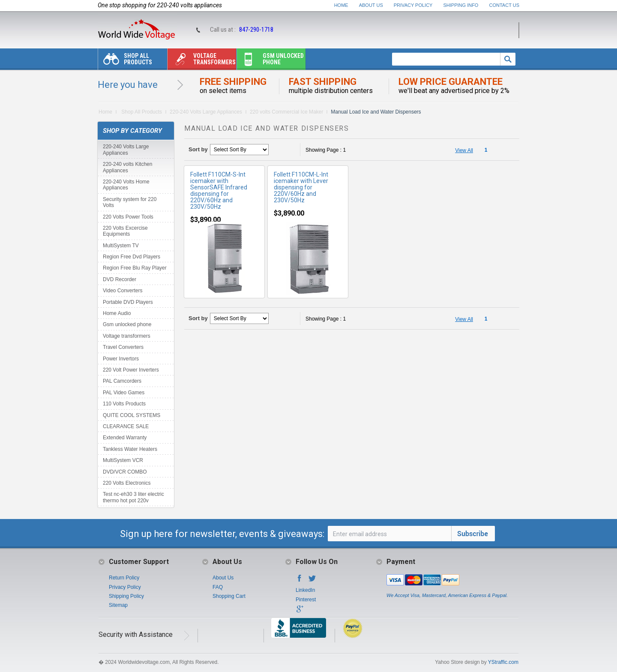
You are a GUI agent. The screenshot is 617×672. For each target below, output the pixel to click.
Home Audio (117, 313)
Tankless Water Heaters (130, 449)
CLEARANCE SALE (126, 426)
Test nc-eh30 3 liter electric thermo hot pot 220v (133, 497)
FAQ (218, 587)
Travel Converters (123, 347)
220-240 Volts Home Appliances (126, 185)
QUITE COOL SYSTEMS (132, 415)
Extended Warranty (125, 438)
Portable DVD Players (128, 302)
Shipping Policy (126, 596)
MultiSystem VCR (123, 460)
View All (464, 150)
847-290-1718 (256, 30)
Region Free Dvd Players (132, 257)
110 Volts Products (124, 404)
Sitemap (118, 605)
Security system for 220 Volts (130, 202)
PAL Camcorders (122, 381)
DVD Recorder (120, 279)
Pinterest (306, 600)
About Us (371, 5)
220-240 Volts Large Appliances (206, 112)
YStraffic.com (503, 662)
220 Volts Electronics (127, 483)
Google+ (300, 612)
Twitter (312, 581)
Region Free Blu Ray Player (135, 268)
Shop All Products (125, 61)
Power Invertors (121, 359)
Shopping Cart (229, 596)
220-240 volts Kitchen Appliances (127, 167)
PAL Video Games (124, 393)
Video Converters (123, 291)
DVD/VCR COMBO (125, 472)
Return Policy (124, 578)
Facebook (300, 581)
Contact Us (505, 5)
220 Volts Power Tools (128, 217)
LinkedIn (305, 590)
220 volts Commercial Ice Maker (286, 112)
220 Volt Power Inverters (131, 370)
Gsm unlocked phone (270, 61)
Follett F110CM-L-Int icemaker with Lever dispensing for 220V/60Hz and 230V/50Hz (301, 187)
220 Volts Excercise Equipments (125, 231)
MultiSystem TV (121, 246)
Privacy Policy (413, 5)
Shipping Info (461, 5)
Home (341, 5)
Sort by (198, 149)
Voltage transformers (202, 61)
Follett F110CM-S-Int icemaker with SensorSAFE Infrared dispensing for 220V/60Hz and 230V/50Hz (219, 190)
